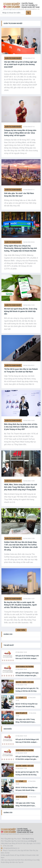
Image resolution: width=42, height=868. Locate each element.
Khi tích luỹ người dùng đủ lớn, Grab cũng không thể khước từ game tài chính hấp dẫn (21, 311)
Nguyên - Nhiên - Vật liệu (25, 682)
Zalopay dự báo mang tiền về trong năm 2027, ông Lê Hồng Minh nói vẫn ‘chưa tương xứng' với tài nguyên (20, 133)
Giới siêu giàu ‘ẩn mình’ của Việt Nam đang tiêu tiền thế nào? (19, 195)
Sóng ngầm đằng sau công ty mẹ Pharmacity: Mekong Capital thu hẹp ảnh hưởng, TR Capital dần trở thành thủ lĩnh (21, 248)
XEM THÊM (21, 630)
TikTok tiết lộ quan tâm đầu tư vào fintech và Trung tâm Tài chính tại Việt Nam (21, 370)
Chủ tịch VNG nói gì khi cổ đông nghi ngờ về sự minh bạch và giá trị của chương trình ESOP (20, 64)
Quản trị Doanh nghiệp (13, 58)
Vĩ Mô (21, 698)
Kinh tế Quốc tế (21, 713)
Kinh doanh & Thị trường (25, 667)
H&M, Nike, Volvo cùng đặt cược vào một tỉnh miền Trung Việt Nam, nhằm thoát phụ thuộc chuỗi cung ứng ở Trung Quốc (21, 487)
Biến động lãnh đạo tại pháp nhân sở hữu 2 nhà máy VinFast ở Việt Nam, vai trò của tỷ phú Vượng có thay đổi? (21, 427)
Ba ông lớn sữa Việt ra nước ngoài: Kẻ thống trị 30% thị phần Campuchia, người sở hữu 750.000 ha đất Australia (20, 605)
